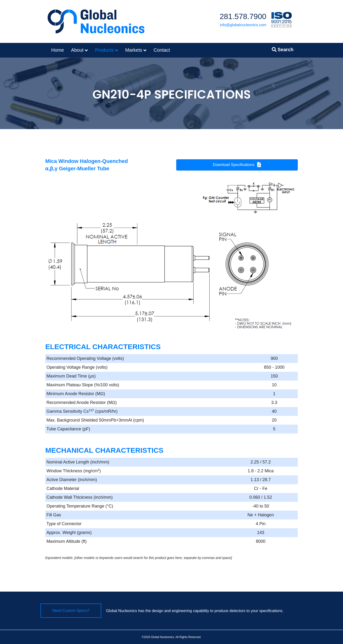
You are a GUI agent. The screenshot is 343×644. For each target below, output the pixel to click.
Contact (162, 50)
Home (58, 50)
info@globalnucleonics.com (243, 25)
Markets (134, 50)
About (77, 50)
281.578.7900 (243, 16)
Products (104, 50)
